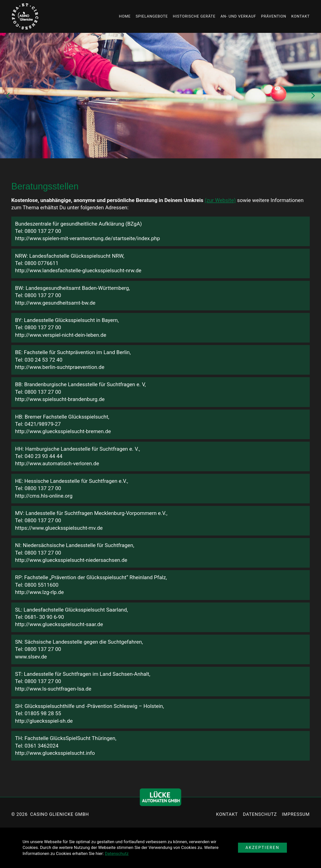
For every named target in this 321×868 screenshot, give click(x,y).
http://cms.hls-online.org (44, 496)
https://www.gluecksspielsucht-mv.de (59, 528)
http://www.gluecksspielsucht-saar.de (59, 624)
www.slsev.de (31, 657)
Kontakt (300, 16)
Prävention (274, 16)
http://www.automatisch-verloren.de (57, 463)
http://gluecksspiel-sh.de (44, 721)
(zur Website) (220, 200)
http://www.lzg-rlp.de (39, 592)
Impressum (296, 814)
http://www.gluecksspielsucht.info (55, 753)
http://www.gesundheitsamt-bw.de (55, 303)
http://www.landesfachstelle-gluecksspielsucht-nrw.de (78, 271)
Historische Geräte (194, 16)
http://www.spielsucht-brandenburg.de (60, 399)
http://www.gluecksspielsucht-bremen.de (63, 431)
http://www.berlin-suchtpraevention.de (60, 367)
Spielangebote (152, 16)
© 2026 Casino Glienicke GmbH (50, 814)
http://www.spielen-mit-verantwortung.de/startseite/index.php (88, 238)
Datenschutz (117, 853)
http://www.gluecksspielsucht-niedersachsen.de (71, 560)
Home (125, 16)
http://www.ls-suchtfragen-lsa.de (53, 689)
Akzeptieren (263, 848)
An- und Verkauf (238, 16)
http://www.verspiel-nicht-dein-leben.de (61, 335)
